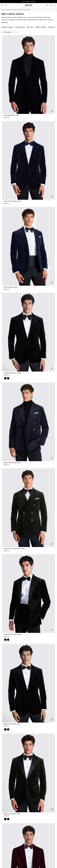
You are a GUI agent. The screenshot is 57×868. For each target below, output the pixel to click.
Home (3, 10)
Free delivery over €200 (28, 1)
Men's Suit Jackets (12, 10)
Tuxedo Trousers (7, 27)
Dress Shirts (20, 27)
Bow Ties (30, 27)
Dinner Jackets (41, 27)
